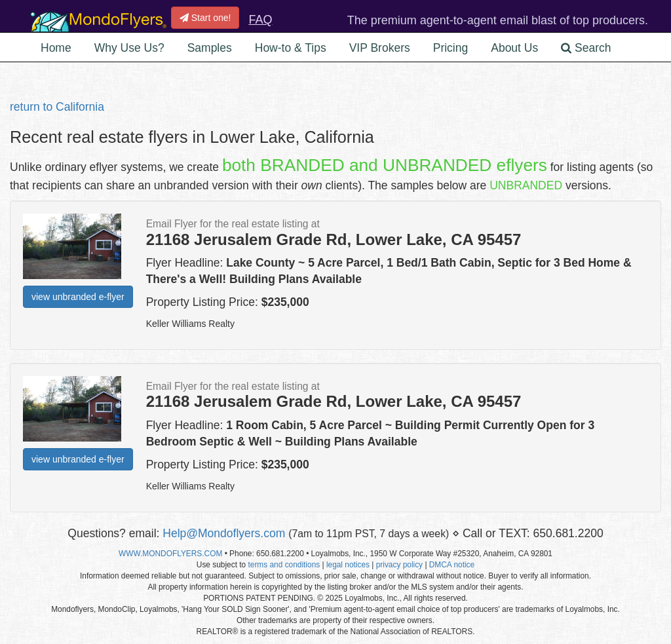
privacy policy (399, 565)
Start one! (205, 18)
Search (586, 48)
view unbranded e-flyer (78, 297)
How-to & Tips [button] (291, 48)
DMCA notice (452, 565)
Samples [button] (210, 48)
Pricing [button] (451, 48)
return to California (57, 107)
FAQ (260, 20)
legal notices (348, 565)
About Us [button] (514, 48)
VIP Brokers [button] (380, 48)
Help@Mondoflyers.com (224, 533)
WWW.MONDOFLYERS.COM (170, 554)
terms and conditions (284, 565)
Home (56, 48)
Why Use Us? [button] (129, 48)
